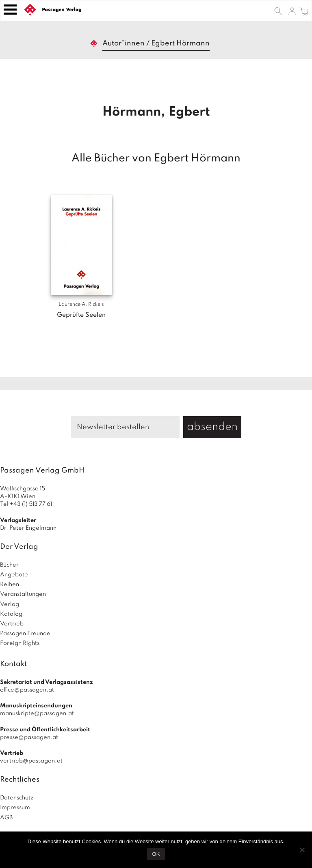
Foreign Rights (20, 643)
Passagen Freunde (25, 634)
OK (156, 854)
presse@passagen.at (29, 737)
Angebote (14, 575)
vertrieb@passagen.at (31, 761)
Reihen (10, 584)
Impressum (15, 808)
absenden (212, 427)
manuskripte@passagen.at (37, 713)
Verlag (10, 604)
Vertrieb (12, 624)
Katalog (11, 614)
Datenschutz (17, 798)
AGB (6, 818)
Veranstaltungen (23, 594)
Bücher (9, 565)
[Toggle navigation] (10, 10)
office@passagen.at (27, 690)
